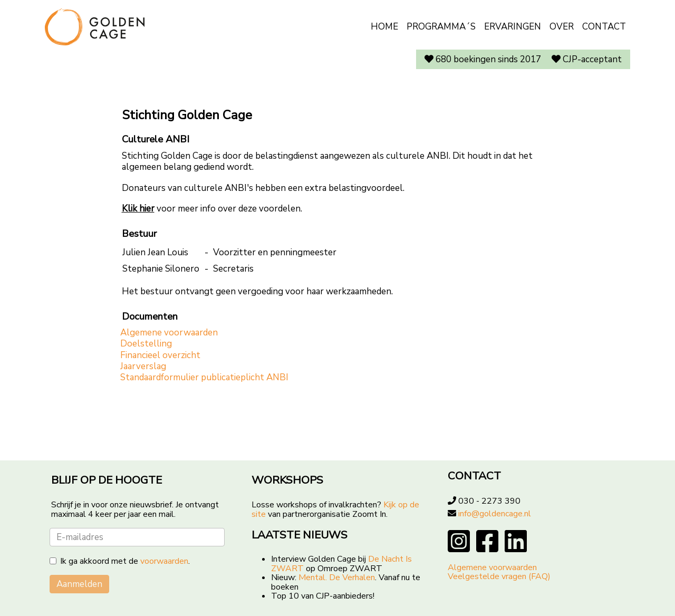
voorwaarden (164, 561)
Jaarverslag (143, 366)
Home (384, 27)
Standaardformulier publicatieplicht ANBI (204, 377)
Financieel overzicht (160, 355)
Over (562, 27)
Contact (604, 27)
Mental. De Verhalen (337, 577)
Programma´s (441, 27)
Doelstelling (146, 344)
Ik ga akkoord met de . (125, 562)
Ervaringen (513, 27)
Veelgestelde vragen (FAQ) (499, 576)
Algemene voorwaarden (169, 333)
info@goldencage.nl (495, 514)
